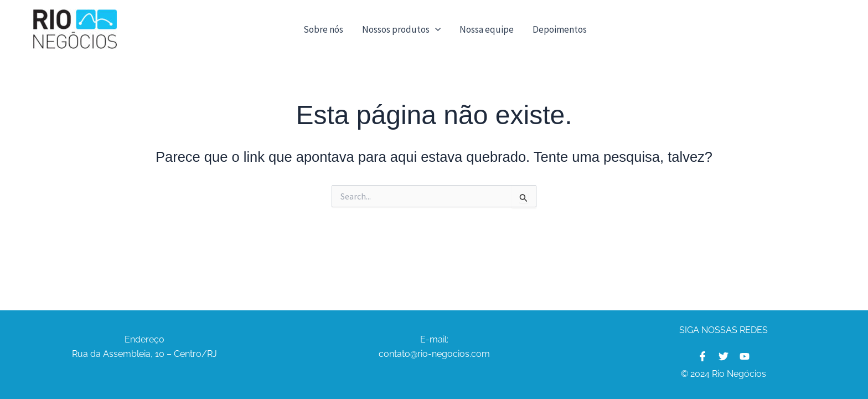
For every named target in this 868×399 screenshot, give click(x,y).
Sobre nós (323, 29)
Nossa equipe (487, 29)
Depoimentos (560, 29)
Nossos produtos (401, 29)
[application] (435, 29)
